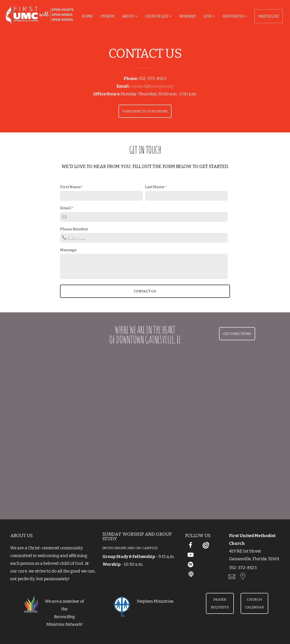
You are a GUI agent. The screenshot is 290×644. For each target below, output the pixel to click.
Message (68, 250)
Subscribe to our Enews (145, 111)
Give (209, 16)
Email (66, 208)
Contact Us (145, 291)
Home (87, 16)
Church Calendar (254, 603)
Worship (187, 16)
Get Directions (237, 334)
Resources (235, 16)
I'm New (107, 16)
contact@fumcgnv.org (152, 86)
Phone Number (74, 229)
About (130, 16)
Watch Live (269, 16)
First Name (70, 187)
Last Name (155, 187)
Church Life (158, 16)
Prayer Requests (220, 603)
